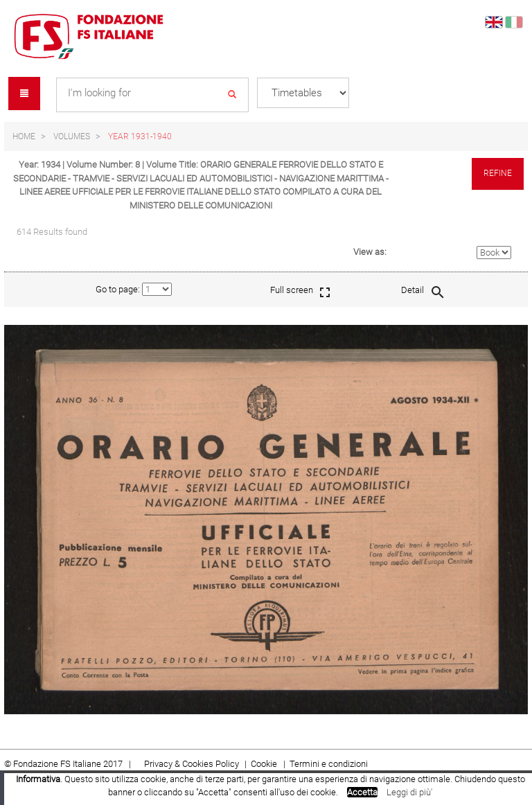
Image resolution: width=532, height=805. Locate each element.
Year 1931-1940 (140, 136)
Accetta (362, 792)
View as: (370, 252)
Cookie (265, 764)
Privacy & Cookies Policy (192, 764)
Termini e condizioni (329, 764)
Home (24, 136)
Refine (498, 173)
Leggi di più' (409, 792)
